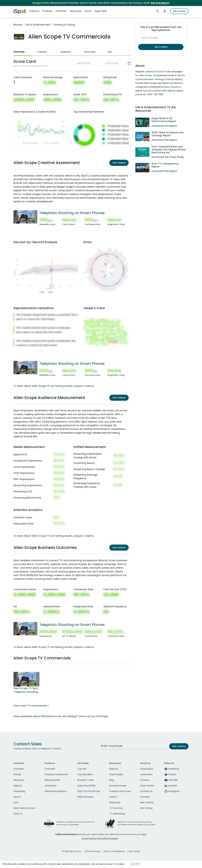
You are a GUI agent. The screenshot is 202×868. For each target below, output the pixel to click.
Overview (19, 52)
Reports (114, 769)
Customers (146, 774)
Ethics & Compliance (114, 851)
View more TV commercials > (31, 706)
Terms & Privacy (93, 851)
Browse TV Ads (85, 780)
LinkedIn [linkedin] (170, 786)
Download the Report (164, 126)
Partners (145, 797)
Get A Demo (179, 11)
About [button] (88, 11)
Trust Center (134, 851)
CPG (16, 802)
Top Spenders (85, 774)
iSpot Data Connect (24, 808)
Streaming (19, 791)
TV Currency (116, 808)
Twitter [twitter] (170, 774)
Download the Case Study (168, 157)
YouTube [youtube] (171, 780)
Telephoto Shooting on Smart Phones (72, 213)
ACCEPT (135, 864)
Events (113, 797)
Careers (145, 780)
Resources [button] (76, 11)
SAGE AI (18, 814)
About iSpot (147, 769)
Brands (17, 774)
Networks (19, 780)
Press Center (147, 786)
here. (144, 834)
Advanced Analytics (56, 791)
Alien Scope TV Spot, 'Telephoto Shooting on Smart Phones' (26, 690)
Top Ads (82, 769)
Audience (66, 52)
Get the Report (160, 3)
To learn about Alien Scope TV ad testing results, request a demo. (54, 386)
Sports (17, 797)
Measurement (52, 780)
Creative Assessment (56, 774)
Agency (18, 786)
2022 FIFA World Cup (89, 791)
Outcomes (90, 52)
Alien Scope (146, 75)
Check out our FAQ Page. (93, 716)
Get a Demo (119, 163)
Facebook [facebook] (171, 769)
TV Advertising (117, 814)
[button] (100, 63)
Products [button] (47, 11)
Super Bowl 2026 (86, 786)
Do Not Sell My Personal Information (100, 838)
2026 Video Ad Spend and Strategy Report (168, 134)
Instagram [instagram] (172, 791)
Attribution (51, 786)
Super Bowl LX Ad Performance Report (164, 120)
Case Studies (116, 774)
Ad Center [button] (61, 11)
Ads (109, 52)
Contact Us (146, 791)
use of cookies (116, 864)
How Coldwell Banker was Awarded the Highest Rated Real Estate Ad (169, 150)
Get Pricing (146, 808)
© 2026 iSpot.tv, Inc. (72, 851)
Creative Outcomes (120, 791)
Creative (42, 52)
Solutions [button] (34, 11)
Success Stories (118, 786)
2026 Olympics (85, 797)
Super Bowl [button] (101, 11)
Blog (112, 780)
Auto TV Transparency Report (165, 165)
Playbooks (115, 802)
